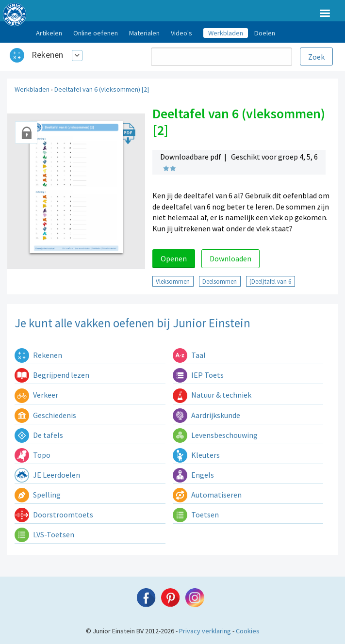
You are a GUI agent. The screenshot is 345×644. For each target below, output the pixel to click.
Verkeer (36, 395)
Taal (189, 355)
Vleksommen (173, 281)
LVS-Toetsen (44, 534)
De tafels (39, 435)
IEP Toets (198, 375)
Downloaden (230, 258)
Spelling (38, 495)
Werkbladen (32, 89)
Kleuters (196, 455)
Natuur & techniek (212, 395)
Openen (174, 258)
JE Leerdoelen (47, 475)
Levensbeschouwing (215, 435)
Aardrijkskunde (206, 415)
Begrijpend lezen (52, 375)
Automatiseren (207, 495)
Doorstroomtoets (54, 515)
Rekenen (47, 55)
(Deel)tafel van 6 (270, 281)
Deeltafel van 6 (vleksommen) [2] (102, 89)
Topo (33, 455)
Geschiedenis (45, 415)
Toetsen (196, 515)
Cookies (248, 631)
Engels (193, 475)
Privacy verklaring (205, 631)
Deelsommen (220, 281)
